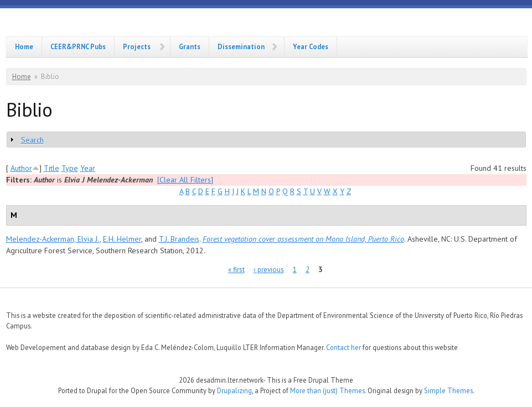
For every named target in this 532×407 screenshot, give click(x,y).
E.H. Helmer (122, 239)
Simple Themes (448, 390)
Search (32, 140)
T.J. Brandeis (179, 239)
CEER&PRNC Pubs (78, 46)
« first (236, 270)
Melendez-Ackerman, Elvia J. (53, 239)
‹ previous (269, 270)
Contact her (344, 347)
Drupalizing (234, 390)
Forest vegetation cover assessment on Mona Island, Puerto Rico (303, 239)
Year (88, 168)
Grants (190, 46)
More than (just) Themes (327, 390)
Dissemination (241, 46)
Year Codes (311, 46)
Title (51, 168)
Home (24, 46)
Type (70, 168)
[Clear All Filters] (185, 180)
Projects (137, 46)
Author (21, 168)
